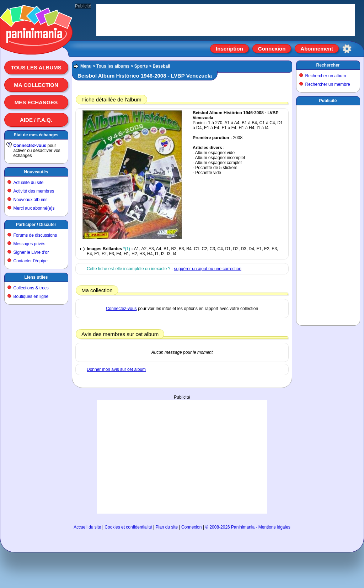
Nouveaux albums (31, 200)
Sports (141, 66)
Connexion (272, 49)
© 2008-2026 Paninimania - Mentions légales (248, 527)
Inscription (229, 49)
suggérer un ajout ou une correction (207, 269)
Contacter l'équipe (31, 261)
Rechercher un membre (328, 84)
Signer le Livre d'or (31, 252)
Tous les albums (36, 67)
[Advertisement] (182, 422)
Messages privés (30, 244)
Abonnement (317, 49)
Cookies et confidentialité (128, 527)
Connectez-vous (30, 146)
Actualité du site (29, 183)
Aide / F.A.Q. (36, 120)
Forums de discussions (35, 235)
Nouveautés (36, 172)
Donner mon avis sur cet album (116, 369)
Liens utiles (36, 277)
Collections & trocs (31, 288)
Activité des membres (34, 191)
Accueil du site (87, 527)
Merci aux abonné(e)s (34, 208)
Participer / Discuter (36, 225)
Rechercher (328, 65)
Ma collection (36, 85)
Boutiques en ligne (31, 296)
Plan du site (167, 527)
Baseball (162, 66)
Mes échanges (36, 102)
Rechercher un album (326, 76)
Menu (86, 66)
